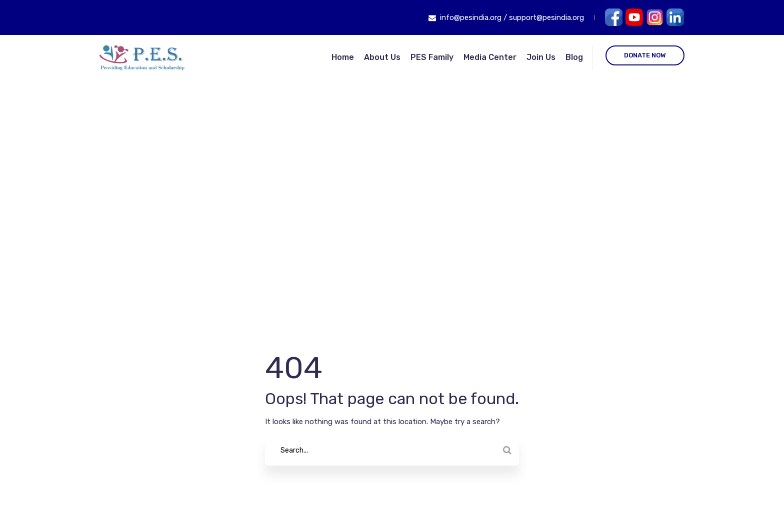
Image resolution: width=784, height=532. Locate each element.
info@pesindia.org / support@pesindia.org (512, 17)
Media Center (490, 57)
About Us (382, 57)
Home (343, 57)
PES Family (432, 57)
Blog (574, 57)
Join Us (541, 57)
